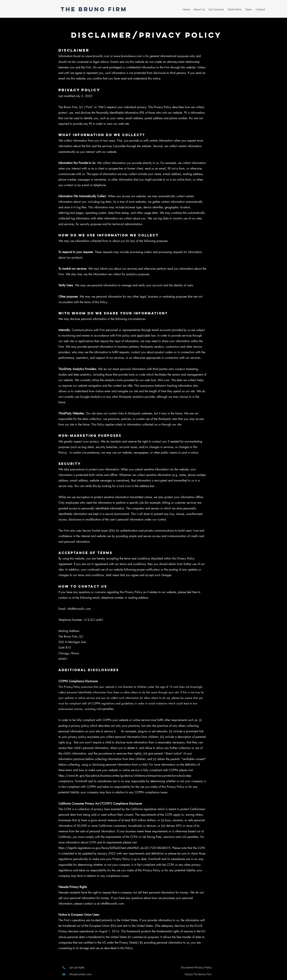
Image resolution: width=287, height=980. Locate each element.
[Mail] (64, 974)
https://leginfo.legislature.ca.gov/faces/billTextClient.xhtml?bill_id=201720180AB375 (114, 848)
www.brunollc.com (97, 56)
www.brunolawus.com (128, 56)
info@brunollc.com (79, 609)
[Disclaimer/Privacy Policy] (196, 967)
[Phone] (64, 967)
